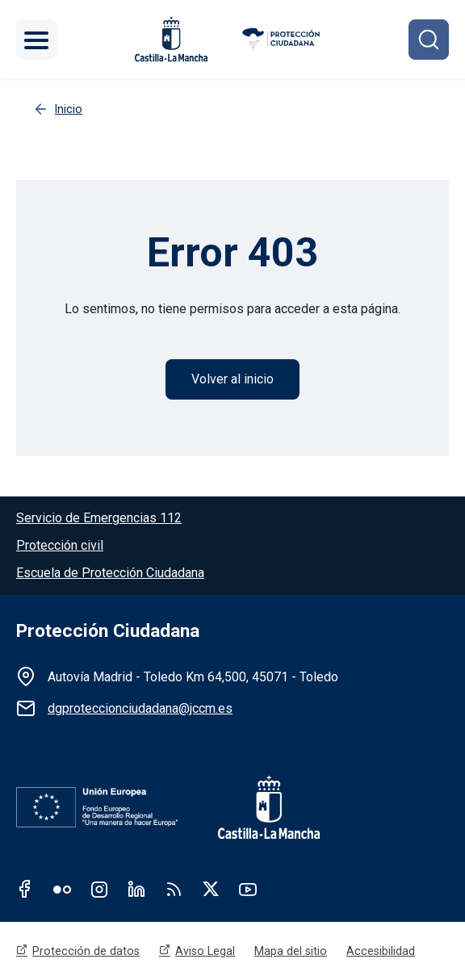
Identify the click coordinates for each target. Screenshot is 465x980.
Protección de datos (86, 951)
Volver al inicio (232, 379)
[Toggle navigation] (36, 40)
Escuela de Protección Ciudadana (110, 573)
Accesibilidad (381, 951)
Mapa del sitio (291, 951)
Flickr (62, 889)
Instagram (99, 889)
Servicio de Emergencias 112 (99, 518)
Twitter (211, 889)
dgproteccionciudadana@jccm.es (140, 708)
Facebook (25, 889)
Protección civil (60, 545)
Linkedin (136, 889)
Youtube (248, 889)
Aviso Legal (205, 951)
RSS (174, 889)
